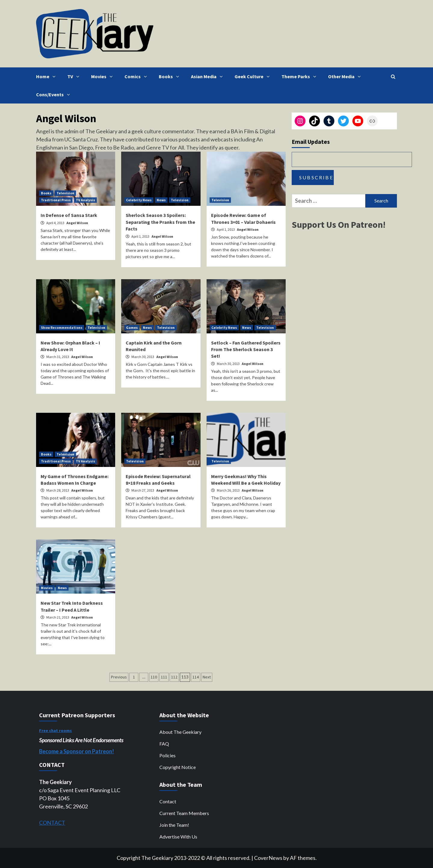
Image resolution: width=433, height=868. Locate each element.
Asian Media (208, 76)
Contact (168, 801)
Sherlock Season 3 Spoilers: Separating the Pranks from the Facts (160, 222)
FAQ (164, 744)
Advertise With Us (178, 837)
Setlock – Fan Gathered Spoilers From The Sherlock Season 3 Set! (246, 349)
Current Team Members (184, 813)
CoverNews (268, 858)
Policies (167, 755)
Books (170, 76)
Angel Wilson (77, 223)
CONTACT (52, 823)
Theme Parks (300, 76)
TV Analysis (85, 200)
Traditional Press (56, 200)
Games (132, 327)
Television (65, 193)
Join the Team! (174, 825)
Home (47, 76)
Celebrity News (139, 200)
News (161, 200)
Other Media (346, 76)
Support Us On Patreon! (339, 224)
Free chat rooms (55, 731)
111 (164, 677)
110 (154, 677)
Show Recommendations (62, 327)
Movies (103, 76)
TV (75, 76)
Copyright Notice (178, 767)
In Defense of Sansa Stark (69, 215)
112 (174, 677)
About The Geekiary (180, 732)
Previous (119, 677)
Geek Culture (253, 76)
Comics (137, 76)
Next (207, 677)
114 (196, 677)
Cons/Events (54, 94)
